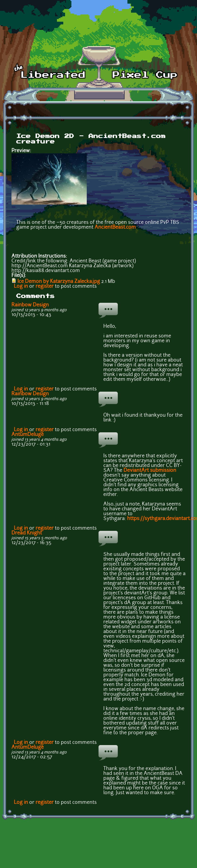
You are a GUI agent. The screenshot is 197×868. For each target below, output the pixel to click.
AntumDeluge (28, 435)
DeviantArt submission (150, 471)
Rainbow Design (30, 305)
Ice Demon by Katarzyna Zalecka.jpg (59, 282)
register (45, 287)
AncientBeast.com (115, 227)
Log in (21, 287)
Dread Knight (27, 533)
